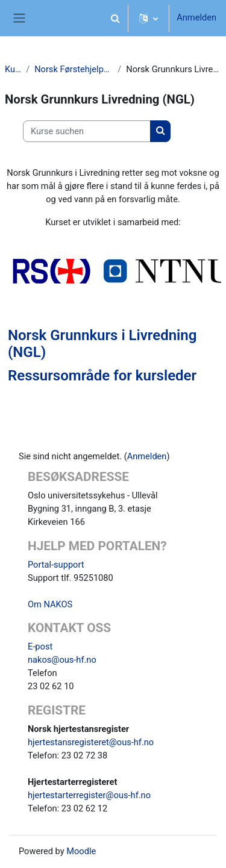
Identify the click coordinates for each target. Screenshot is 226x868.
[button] (115, 18)
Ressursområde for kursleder (102, 376)
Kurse (13, 69)
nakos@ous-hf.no (62, 660)
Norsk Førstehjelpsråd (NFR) (74, 69)
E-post (40, 646)
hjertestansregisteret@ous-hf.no (91, 742)
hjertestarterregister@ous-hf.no (89, 795)
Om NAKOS (50, 604)
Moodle (81, 851)
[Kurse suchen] (87, 131)
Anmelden (196, 17)
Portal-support (56, 565)
